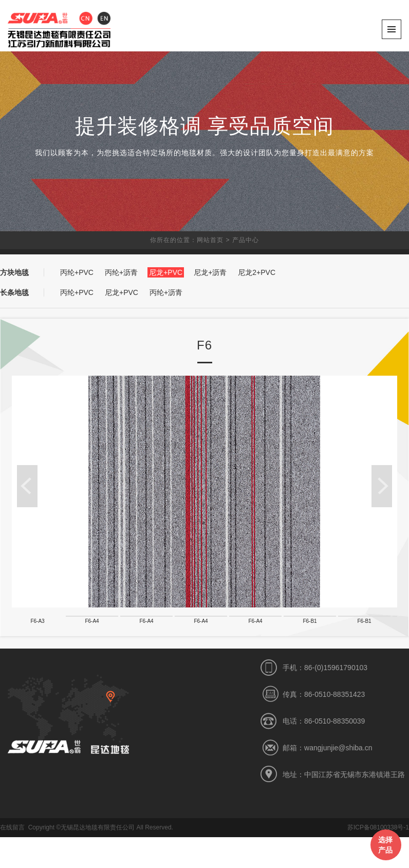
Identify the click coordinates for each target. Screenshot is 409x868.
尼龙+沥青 (210, 272)
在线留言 (12, 858)
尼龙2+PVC (257, 272)
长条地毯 (14, 292)
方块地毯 (14, 272)
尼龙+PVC (166, 272)
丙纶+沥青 (121, 272)
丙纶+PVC (77, 272)
